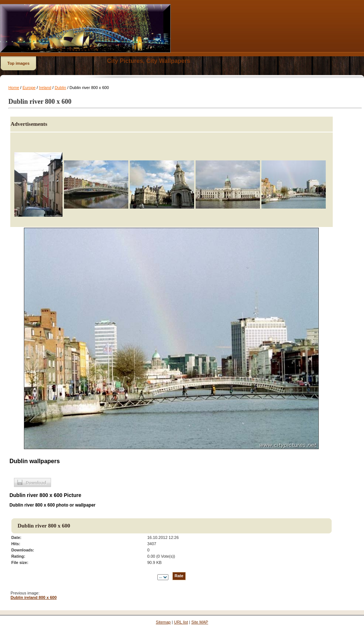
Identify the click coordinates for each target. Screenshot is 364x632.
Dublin (60, 88)
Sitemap (163, 622)
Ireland (45, 88)
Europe (29, 88)
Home (14, 88)
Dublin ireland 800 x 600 (34, 597)
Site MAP (200, 622)
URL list (181, 622)
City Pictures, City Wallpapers (149, 61)
